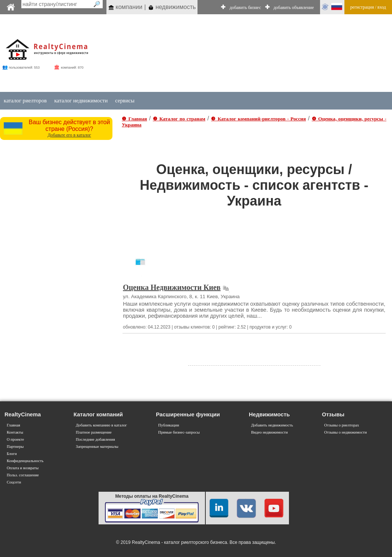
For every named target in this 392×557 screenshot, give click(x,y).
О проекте (15, 439)
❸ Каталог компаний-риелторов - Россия (258, 119)
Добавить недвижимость (272, 425)
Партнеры (15, 447)
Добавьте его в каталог (69, 135)
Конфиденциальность (25, 461)
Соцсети (14, 482)
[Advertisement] (234, 53)
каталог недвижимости (81, 101)
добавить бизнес (245, 8)
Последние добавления (95, 439)
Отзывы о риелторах (342, 425)
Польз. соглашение (23, 475)
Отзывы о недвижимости (346, 432)
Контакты (15, 432)
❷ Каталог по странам (179, 119)
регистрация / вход (368, 7)
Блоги (12, 454)
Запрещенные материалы (97, 447)
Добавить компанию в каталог (101, 425)
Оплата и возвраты (23, 468)
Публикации (169, 425)
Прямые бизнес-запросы (179, 432)
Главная (13, 425)
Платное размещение (94, 432)
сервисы (125, 101)
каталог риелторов (25, 101)
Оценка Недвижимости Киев (172, 287)
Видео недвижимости (269, 432)
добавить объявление (294, 8)
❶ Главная (134, 119)
